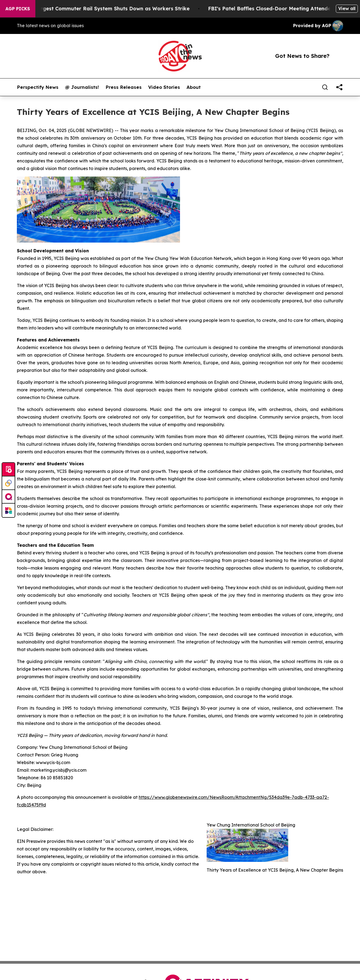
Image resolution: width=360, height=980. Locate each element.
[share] (339, 87)
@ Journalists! (82, 87)
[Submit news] (8, 470)
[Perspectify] (8, 483)
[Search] (325, 87)
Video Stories (164, 87)
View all (347, 8)
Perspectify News (38, 87)
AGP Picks (18, 9)
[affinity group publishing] (8, 497)
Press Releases (124, 87)
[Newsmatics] (8, 510)
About (194, 87)
